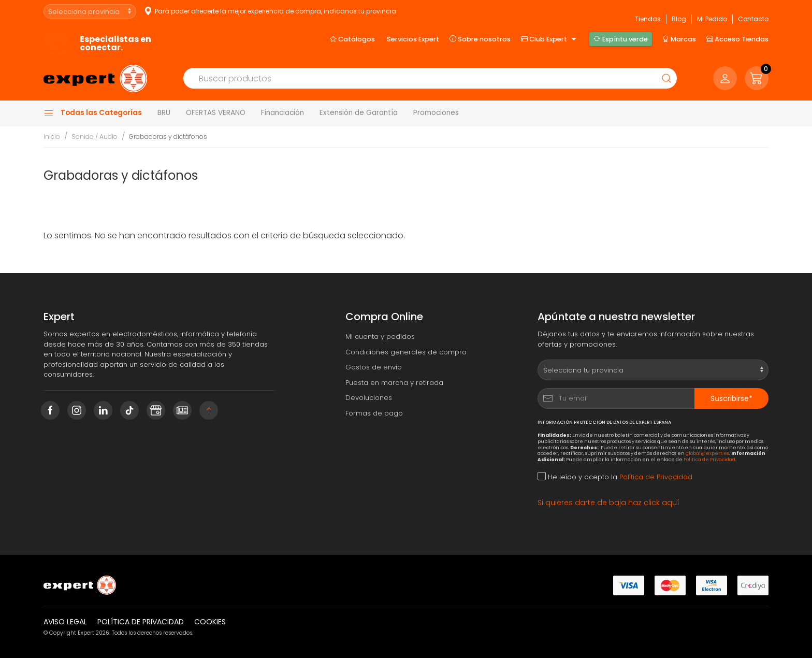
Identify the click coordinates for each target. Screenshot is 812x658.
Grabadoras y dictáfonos (168, 137)
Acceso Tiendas (737, 39)
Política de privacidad (141, 622)
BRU (164, 113)
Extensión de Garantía (359, 113)
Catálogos (352, 39)
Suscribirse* (731, 398)
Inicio (52, 137)
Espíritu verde (620, 39)
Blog (679, 19)
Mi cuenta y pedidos (380, 337)
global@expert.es (707, 453)
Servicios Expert (413, 39)
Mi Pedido (712, 19)
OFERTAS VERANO (216, 113)
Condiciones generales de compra (406, 352)
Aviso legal (65, 622)
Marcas (679, 39)
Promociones (436, 113)
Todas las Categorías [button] (93, 113)
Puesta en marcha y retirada (394, 383)
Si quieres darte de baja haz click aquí (608, 503)
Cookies (210, 622)
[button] (757, 78)
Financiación (282, 113)
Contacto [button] (753, 19)
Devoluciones (369, 398)
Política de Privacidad (709, 459)
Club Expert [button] (550, 39)
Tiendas (648, 19)
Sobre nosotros (480, 39)
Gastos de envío (374, 367)
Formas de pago (374, 413)
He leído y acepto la (615, 477)
